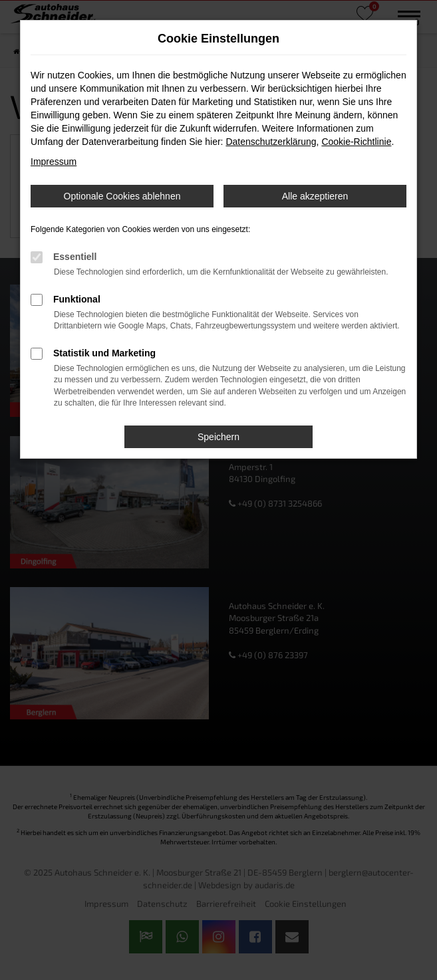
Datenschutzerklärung (271, 142)
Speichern (218, 437)
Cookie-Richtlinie (356, 142)
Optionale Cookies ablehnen (122, 196)
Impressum (54, 162)
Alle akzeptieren (315, 196)
